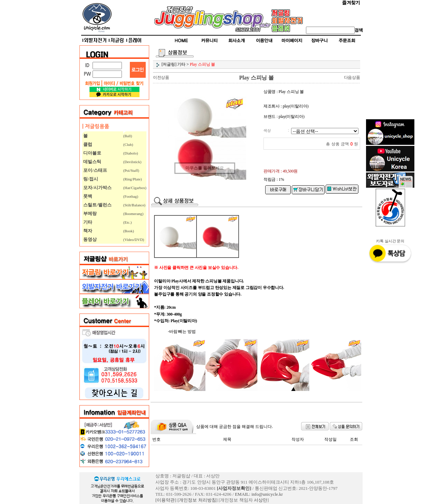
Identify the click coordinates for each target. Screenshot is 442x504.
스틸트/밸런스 (97, 205)
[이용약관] (166, 500)
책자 (87, 231)
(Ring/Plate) (133, 179)
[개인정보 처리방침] (198, 500)
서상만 (261, 500)
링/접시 (90, 179)
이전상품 (161, 77)
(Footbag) (131, 196)
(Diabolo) (131, 153)
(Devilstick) (132, 162)
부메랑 (89, 213)
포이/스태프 (95, 170)
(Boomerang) (133, 214)
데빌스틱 (92, 162)
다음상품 (352, 77)
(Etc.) (128, 222)
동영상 (89, 239)
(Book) (129, 231)
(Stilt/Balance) (134, 205)
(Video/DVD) (134, 240)
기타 (87, 222)
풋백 (87, 196)
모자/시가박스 (97, 188)
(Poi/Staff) (131, 170)
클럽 (87, 144)
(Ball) (128, 136)
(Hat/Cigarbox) (135, 188)
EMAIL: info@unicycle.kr (259, 494)
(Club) (128, 144)
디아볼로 (92, 153)
